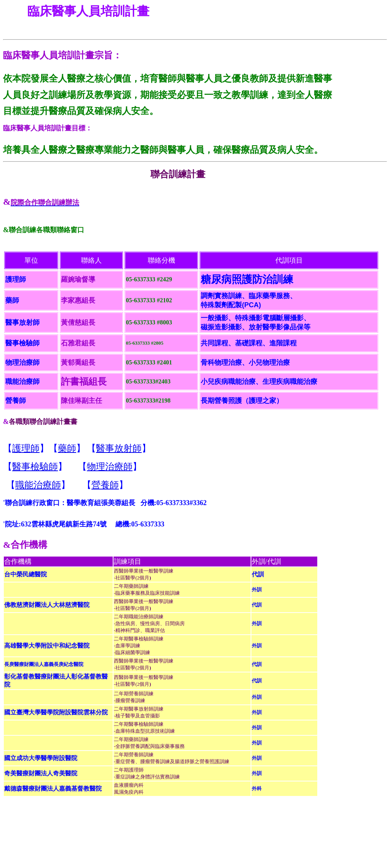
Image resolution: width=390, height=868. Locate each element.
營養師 (105, 485)
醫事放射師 (119, 448)
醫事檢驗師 (35, 467)
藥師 (67, 448)
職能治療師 (38, 485)
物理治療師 (110, 467)
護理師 (26, 448)
